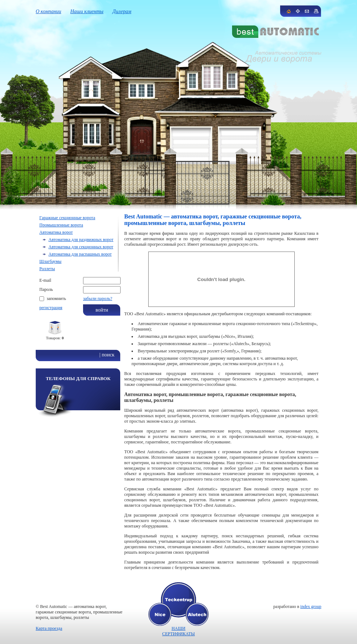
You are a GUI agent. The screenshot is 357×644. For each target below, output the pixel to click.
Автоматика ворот (56, 232)
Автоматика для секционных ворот (81, 247)
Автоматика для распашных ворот (80, 254)
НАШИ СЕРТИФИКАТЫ (178, 631)
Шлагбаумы (50, 261)
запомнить (56, 299)
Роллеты (47, 269)
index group (311, 607)
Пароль (46, 289)
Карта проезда (49, 628)
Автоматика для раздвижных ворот (81, 240)
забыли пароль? (98, 299)
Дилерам (122, 11)
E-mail (45, 280)
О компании (48, 11)
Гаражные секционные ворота (67, 218)
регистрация (51, 308)
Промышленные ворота (61, 225)
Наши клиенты (87, 11)
